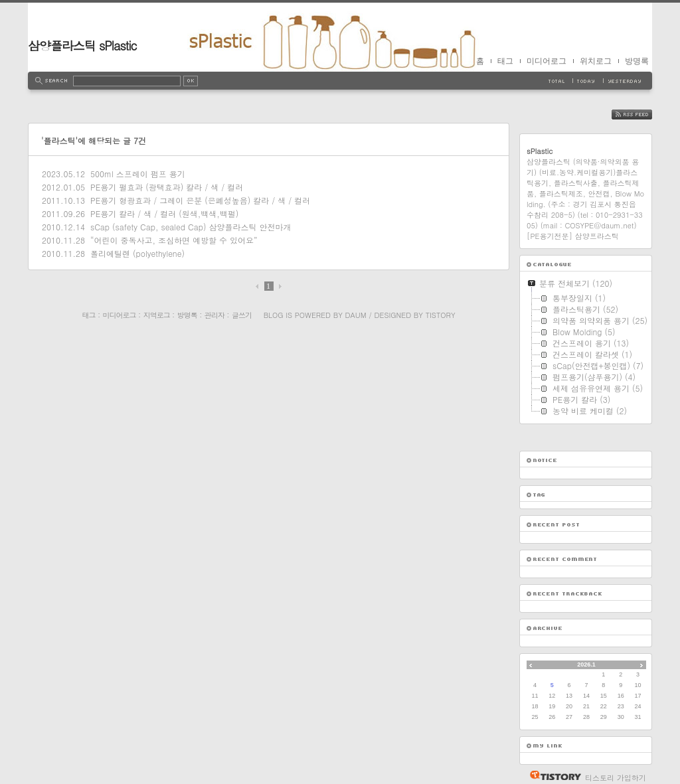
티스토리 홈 (552, 775)
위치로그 (596, 61)
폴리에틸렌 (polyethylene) (137, 253)
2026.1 (586, 665)
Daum (356, 315)
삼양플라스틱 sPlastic (82, 45)
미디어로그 (547, 61)
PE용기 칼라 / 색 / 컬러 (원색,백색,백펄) (164, 213)
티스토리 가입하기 (616, 778)
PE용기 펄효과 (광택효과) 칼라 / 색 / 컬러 (167, 187)
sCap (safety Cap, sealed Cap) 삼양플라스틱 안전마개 (191, 227)
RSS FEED (642, 115)
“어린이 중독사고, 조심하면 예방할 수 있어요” (174, 240)
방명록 (637, 61)
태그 (505, 61)
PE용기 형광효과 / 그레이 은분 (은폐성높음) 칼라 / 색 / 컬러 (200, 200)
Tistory (441, 315)
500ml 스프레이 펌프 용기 (138, 174)
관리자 (214, 315)
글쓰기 (242, 315)
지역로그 (157, 315)
